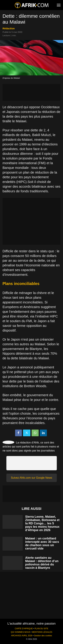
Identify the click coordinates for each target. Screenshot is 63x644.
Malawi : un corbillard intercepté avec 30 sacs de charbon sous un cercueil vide (42, 543)
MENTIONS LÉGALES (42, 632)
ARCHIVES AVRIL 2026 (22, 636)
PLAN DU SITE (41, 629)
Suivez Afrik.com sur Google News (32, 478)
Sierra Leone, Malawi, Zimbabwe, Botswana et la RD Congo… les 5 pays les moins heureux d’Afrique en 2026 (42, 523)
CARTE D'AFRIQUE (24, 629)
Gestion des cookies (43, 636)
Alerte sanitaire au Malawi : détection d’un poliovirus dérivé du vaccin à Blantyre (42, 563)
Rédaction (9, 28)
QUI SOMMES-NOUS (20, 632)
